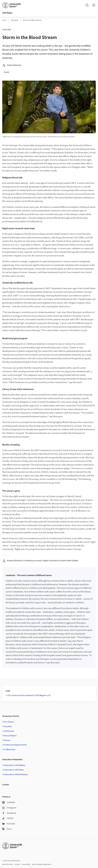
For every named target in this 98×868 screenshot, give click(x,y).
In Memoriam (10, 750)
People (6, 72)
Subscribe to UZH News (14, 770)
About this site (7, 864)
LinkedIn (9, 802)
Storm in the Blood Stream (32, 20)
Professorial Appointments (16, 745)
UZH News (7, 13)
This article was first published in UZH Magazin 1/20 (29, 695)
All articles (15, 20)
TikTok (8, 818)
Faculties (8, 727)
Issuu (7, 829)
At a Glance (9, 722)
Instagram (9, 808)
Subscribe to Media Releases (16, 775)
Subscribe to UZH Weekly (15, 765)
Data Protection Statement (42, 864)
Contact (17, 864)
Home (4, 20)
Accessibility (26, 864)
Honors (7, 740)
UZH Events (9, 731)
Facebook (9, 813)
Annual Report (10, 736)
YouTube (9, 824)
